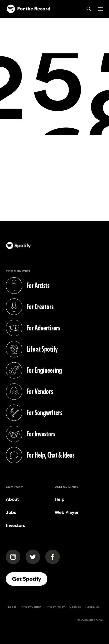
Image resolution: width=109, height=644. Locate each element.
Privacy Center (31, 607)
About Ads (93, 607)
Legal (12, 607)
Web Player (67, 512)
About (12, 499)
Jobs (11, 512)
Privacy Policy (55, 607)
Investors (15, 525)
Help (60, 499)
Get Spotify (27, 579)
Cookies (75, 607)
